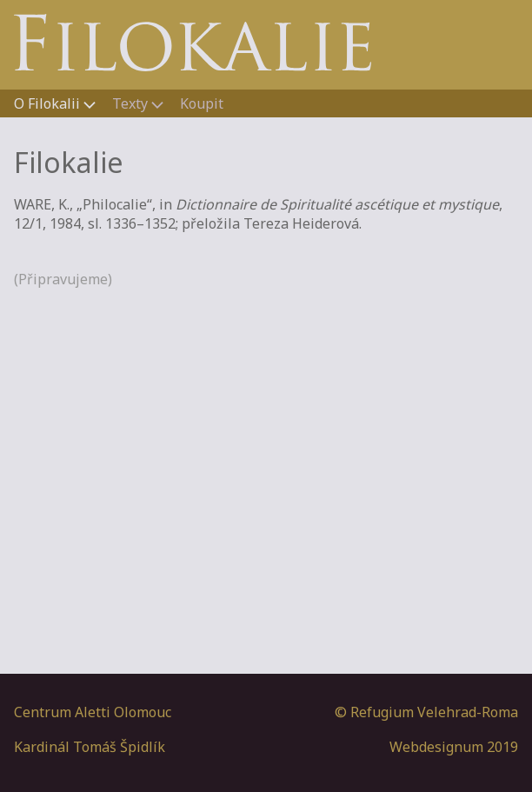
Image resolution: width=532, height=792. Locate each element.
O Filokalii (49, 103)
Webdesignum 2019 (454, 747)
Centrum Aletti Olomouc (93, 712)
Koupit (202, 103)
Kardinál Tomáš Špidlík (90, 747)
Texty (132, 103)
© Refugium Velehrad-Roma (426, 712)
